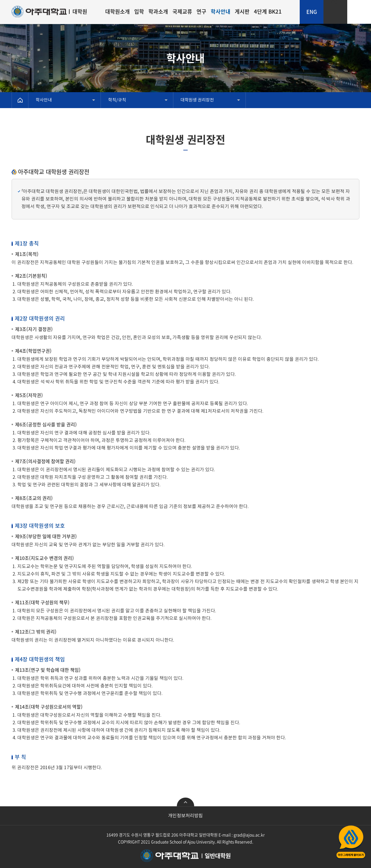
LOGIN (335, 2)
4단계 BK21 (268, 11)
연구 (201, 11)
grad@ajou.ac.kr (249, 835)
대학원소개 (118, 11)
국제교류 (182, 11)
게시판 (242, 11)
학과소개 (158, 11)
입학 (139, 11)
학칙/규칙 (117, 100)
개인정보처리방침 (185, 816)
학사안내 (221, 11)
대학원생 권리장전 (197, 100)
